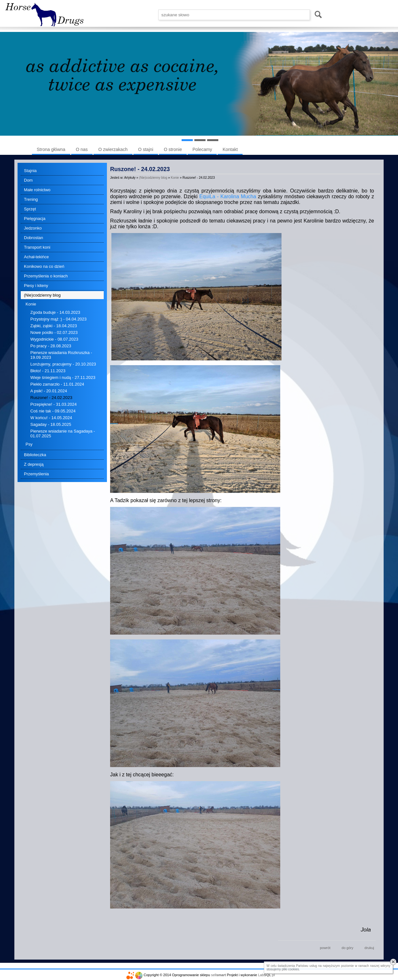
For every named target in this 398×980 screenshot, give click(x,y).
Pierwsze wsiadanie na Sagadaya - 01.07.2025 (63, 433)
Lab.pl (267, 975)
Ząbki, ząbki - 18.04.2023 (54, 326)
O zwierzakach (113, 149)
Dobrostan (34, 238)
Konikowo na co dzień (44, 266)
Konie (31, 304)
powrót (325, 948)
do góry (347, 948)
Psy (29, 444)
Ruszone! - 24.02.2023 (51, 398)
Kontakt (230, 149)
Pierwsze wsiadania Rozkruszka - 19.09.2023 (61, 355)
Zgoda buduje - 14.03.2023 (55, 312)
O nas (82, 149)
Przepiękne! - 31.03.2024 (53, 404)
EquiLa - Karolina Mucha (228, 196)
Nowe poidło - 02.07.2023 (54, 332)
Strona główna (51, 149)
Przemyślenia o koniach (46, 276)
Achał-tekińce (36, 257)
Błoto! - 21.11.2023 (48, 371)
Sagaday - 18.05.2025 (51, 424)
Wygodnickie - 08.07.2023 (54, 339)
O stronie (173, 149)
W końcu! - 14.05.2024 (51, 418)
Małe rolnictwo (37, 190)
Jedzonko (33, 228)
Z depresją (34, 464)
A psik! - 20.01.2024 (49, 391)
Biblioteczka (35, 455)
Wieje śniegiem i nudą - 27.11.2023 (63, 377)
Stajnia (30, 171)
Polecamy (202, 149)
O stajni (146, 149)
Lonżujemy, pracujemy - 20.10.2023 (63, 364)
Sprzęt (30, 209)
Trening (31, 199)
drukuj (369, 948)
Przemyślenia (36, 474)
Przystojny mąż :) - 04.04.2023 (58, 319)
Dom (28, 180)
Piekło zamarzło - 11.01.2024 (57, 384)
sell (218, 975)
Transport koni (37, 247)
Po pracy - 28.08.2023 (51, 346)
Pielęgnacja (35, 219)
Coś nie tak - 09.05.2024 (53, 411)
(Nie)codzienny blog (42, 295)
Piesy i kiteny (36, 286)
